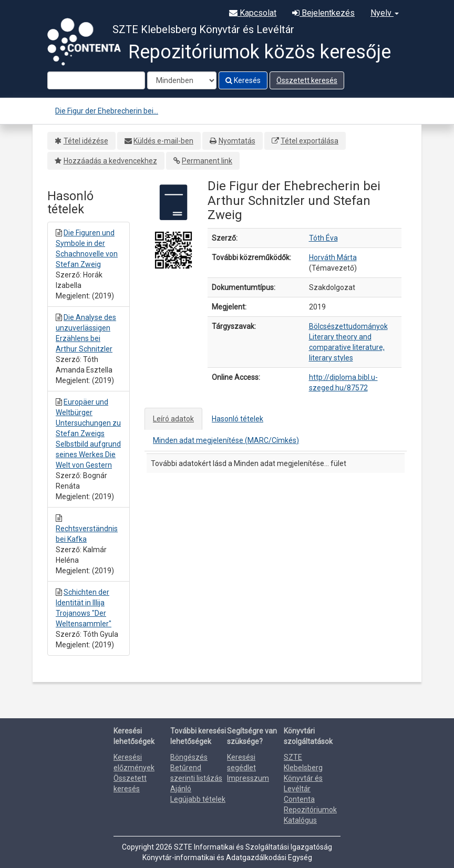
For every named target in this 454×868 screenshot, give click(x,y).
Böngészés (189, 757)
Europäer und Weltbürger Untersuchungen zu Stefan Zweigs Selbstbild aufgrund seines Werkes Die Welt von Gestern (88, 433)
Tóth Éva (323, 238)
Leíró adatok (173, 419)
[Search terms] (96, 80)
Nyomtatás (237, 141)
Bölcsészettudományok (348, 326)
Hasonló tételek (238, 419)
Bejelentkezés (323, 13)
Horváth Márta (333, 257)
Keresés (243, 80)
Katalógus (300, 820)
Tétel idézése (86, 141)
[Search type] (182, 80)
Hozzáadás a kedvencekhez (110, 161)
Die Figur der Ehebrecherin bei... (107, 111)
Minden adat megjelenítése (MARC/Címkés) (226, 440)
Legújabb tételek (198, 799)
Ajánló (181, 789)
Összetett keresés (307, 80)
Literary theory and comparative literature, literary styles (347, 347)
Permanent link (207, 161)
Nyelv (385, 13)
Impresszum (248, 778)
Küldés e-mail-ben (163, 141)
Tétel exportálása (309, 141)
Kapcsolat (253, 13)
